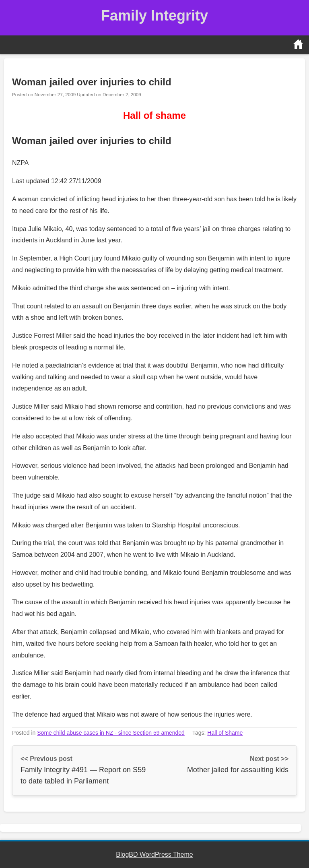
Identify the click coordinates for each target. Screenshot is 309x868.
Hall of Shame (225, 733)
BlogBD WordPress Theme (154, 855)
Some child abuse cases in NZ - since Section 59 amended (111, 733)
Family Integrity (154, 15)
